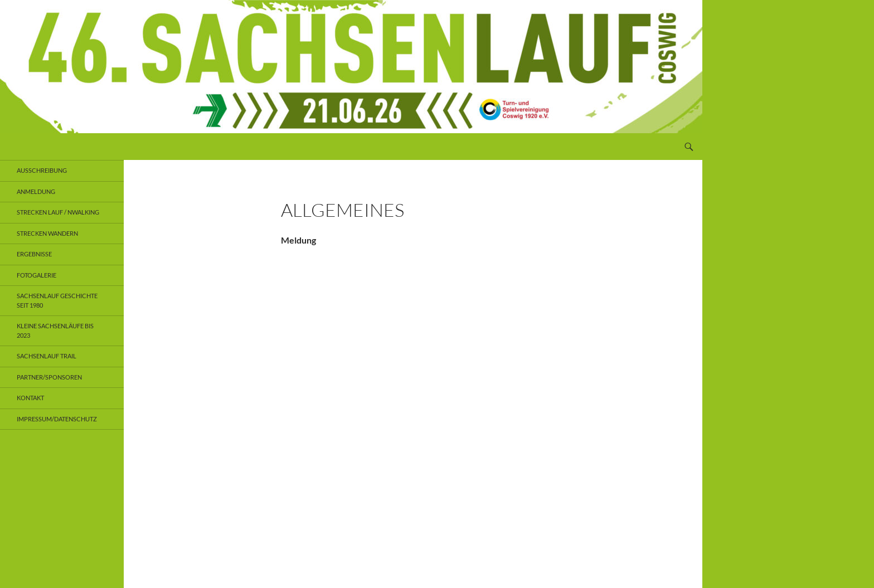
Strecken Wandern (47, 233)
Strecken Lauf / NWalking (58, 212)
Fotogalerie (37, 275)
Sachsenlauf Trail (47, 356)
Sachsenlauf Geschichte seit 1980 (57, 300)
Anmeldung (36, 191)
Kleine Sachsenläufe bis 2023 (55, 331)
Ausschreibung (42, 170)
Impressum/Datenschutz (57, 419)
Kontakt (30, 398)
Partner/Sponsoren (49, 377)
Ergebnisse (34, 254)
